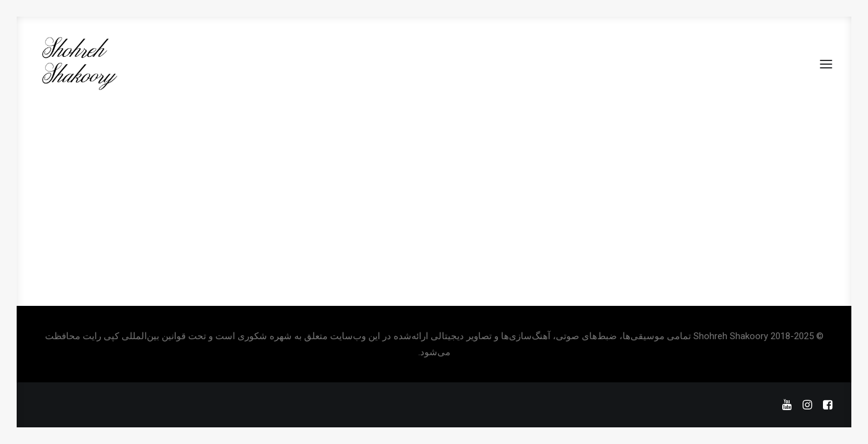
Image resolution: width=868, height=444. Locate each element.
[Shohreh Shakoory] (79, 64)
